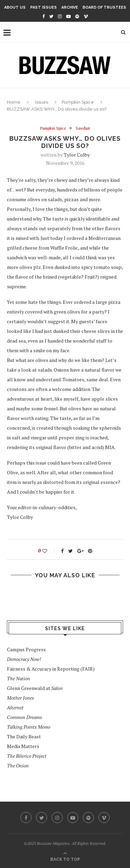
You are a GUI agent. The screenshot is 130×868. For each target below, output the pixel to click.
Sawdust (83, 128)
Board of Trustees (104, 7)
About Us (15, 7)
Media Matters (23, 746)
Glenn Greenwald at (35, 688)
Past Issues (44, 7)
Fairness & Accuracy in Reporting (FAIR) (51, 669)
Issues (42, 102)
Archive (70, 7)
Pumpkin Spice (78, 102)
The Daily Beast (24, 736)
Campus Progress (26, 649)
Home (14, 102)
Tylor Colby (77, 155)
